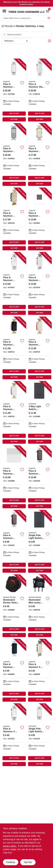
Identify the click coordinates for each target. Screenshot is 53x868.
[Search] (49, 18)
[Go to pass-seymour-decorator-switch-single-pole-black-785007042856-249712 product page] (14, 349)
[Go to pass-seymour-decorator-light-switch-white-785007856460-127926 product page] (14, 91)
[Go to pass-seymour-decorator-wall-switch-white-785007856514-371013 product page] (14, 735)
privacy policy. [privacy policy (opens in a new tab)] (10, 846)
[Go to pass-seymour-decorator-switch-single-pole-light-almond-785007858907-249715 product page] (39, 349)
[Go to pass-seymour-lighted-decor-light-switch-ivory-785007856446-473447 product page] (14, 284)
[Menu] (4, 11)
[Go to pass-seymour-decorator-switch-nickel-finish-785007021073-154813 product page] (14, 155)
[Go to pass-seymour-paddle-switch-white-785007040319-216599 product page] (14, 477)
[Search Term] (27, 18)
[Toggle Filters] (49, 41)
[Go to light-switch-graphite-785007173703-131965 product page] (39, 413)
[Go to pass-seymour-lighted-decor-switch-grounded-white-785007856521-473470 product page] (39, 284)
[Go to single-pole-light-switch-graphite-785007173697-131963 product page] (39, 542)
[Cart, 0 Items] (47, 11)
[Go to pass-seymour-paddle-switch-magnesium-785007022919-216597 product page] (39, 220)
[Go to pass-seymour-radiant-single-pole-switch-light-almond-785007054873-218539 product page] (39, 155)
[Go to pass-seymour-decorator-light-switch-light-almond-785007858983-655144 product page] (14, 220)
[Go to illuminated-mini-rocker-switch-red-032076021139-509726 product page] (39, 606)
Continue (10, 862)
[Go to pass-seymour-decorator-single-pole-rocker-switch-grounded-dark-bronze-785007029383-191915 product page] (14, 542)
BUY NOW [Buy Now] (14, 119)
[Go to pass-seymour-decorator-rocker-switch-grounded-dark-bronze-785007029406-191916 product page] (39, 477)
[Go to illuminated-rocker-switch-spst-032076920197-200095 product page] (14, 606)
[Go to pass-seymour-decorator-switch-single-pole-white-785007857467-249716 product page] (14, 413)
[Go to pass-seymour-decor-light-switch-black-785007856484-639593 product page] (14, 671)
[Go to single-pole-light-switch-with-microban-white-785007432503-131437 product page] (39, 735)
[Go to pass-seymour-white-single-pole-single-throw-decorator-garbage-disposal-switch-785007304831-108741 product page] (39, 91)
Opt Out (28, 862)
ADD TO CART (14, 113)
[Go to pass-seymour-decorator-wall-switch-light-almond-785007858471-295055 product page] (39, 671)
